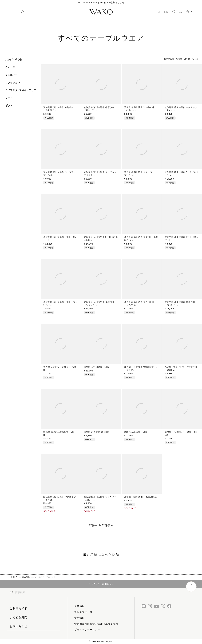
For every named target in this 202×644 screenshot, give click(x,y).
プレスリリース (83, 612)
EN (166, 12)
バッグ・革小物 (14, 60)
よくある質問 (19, 617)
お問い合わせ (19, 626)
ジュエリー (11, 75)
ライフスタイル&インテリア (21, 90)
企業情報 (79, 606)
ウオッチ (10, 67)
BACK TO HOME (103, 584)
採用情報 (79, 618)
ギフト (9, 106)
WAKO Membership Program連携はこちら (101, 3)
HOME (14, 577)
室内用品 (26, 577)
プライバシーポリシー (87, 630)
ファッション (13, 83)
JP (160, 12)
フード (9, 98)
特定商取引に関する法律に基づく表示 (96, 624)
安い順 (195, 59)
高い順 (187, 59)
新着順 (179, 59)
